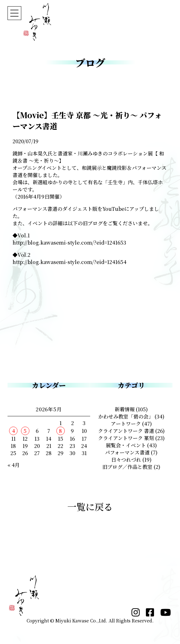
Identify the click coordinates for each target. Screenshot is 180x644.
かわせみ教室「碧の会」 (126, 416)
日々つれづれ (126, 460)
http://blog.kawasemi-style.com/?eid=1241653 (69, 243)
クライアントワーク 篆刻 (126, 438)
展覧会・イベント (126, 445)
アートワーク (126, 424)
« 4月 (14, 465)
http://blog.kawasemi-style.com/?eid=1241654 (69, 262)
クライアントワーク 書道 (126, 431)
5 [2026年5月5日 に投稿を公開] (25, 431)
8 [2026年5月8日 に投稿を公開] (60, 431)
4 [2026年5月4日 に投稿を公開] (13, 431)
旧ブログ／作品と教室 (127, 467)
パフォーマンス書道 (127, 452)
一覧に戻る (90, 506)
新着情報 (125, 409)
